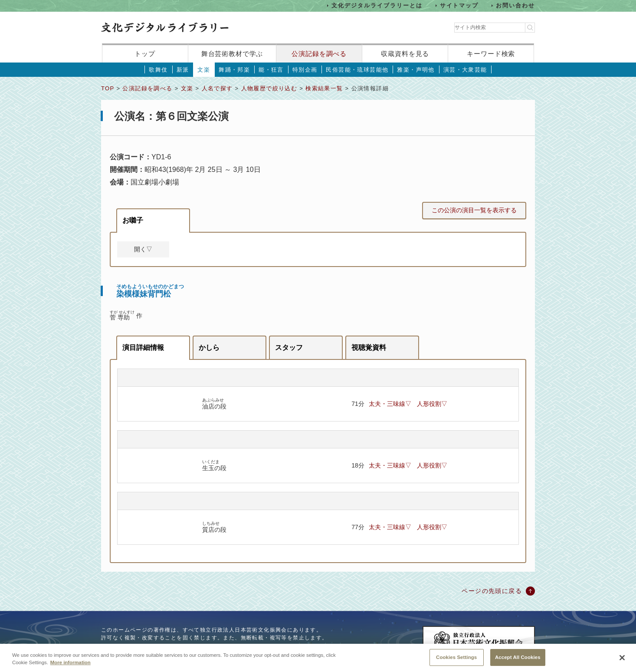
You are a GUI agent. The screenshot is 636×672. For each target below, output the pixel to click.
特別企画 (305, 70)
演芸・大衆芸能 (465, 70)
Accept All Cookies (518, 662)
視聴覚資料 (369, 348)
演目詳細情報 (143, 348)
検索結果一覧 (324, 88)
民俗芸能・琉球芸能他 (357, 70)
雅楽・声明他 (416, 70)
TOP (108, 88)
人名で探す (217, 88)
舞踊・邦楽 (234, 70)
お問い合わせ (515, 5)
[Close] (622, 662)
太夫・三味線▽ (390, 404)
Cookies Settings (456, 662)
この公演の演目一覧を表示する (474, 210)
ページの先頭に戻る (492, 591)
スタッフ (289, 348)
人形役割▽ (432, 404)
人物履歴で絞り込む (269, 88)
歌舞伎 (158, 70)
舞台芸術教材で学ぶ (232, 54)
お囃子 (133, 220)
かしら (209, 348)
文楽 (204, 70)
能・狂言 (271, 70)
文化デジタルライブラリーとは (377, 5)
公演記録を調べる (319, 54)
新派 (183, 70)
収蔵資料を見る (405, 54)
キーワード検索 (491, 54)
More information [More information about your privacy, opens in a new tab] (70, 667)
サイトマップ (459, 5)
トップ (145, 54)
